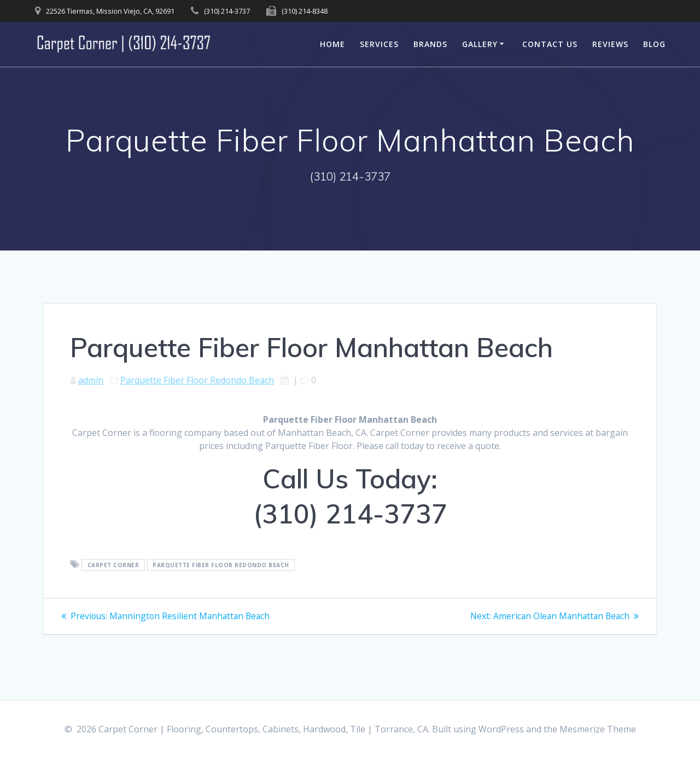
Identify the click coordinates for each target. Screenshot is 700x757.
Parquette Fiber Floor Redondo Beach (197, 380)
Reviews (610, 44)
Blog (654, 44)
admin (91, 380)
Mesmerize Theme (598, 729)
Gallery (480, 44)
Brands (430, 44)
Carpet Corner (113, 565)
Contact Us (550, 44)
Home (332, 44)
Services (379, 44)
